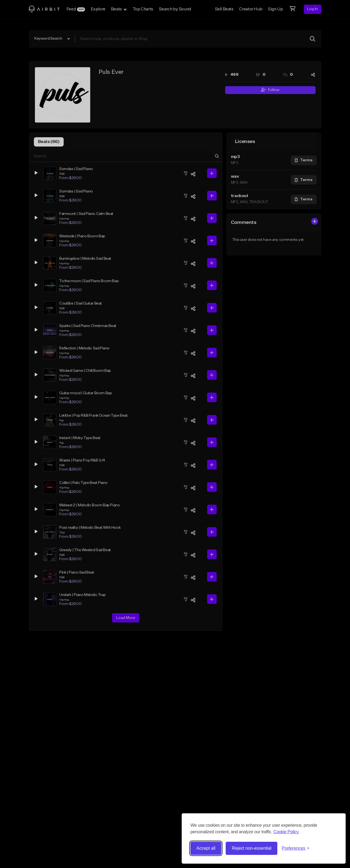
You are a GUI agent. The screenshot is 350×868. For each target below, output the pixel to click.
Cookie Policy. (286, 832)
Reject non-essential (252, 848)
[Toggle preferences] (295, 848)
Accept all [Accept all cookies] (206, 848)
